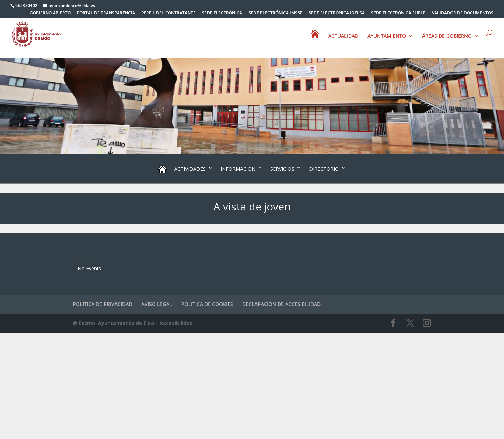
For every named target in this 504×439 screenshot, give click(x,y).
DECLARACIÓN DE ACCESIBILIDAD (281, 304)
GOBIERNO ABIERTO (50, 13)
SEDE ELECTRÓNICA (222, 13)
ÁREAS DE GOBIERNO (447, 36)
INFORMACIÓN (238, 169)
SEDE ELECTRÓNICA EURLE (398, 13)
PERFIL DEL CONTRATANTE (169, 13)
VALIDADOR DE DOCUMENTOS (463, 13)
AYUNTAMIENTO (387, 36)
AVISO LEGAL (157, 304)
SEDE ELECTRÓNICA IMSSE (275, 13)
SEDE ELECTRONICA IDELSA (337, 13)
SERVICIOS (282, 169)
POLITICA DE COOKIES (207, 304)
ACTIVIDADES (190, 169)
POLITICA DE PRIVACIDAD (103, 304)
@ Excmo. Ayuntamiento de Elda (113, 323)
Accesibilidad (176, 323)
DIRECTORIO (324, 169)
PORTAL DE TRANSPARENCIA (106, 13)
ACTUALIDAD (343, 36)
